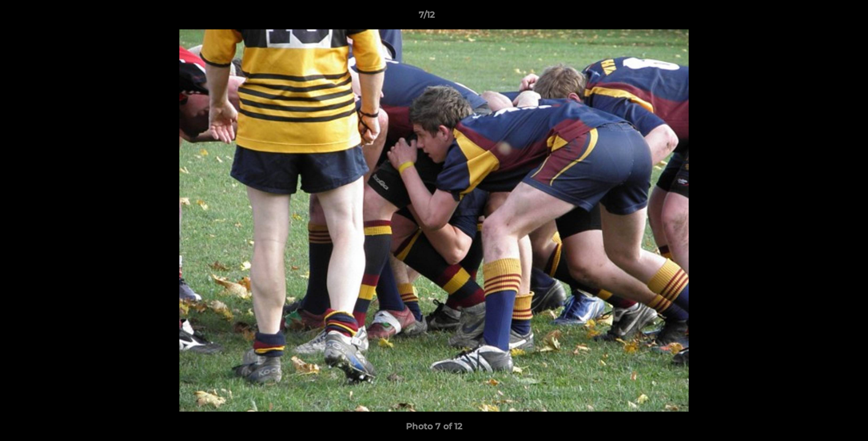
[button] (817, 18)
